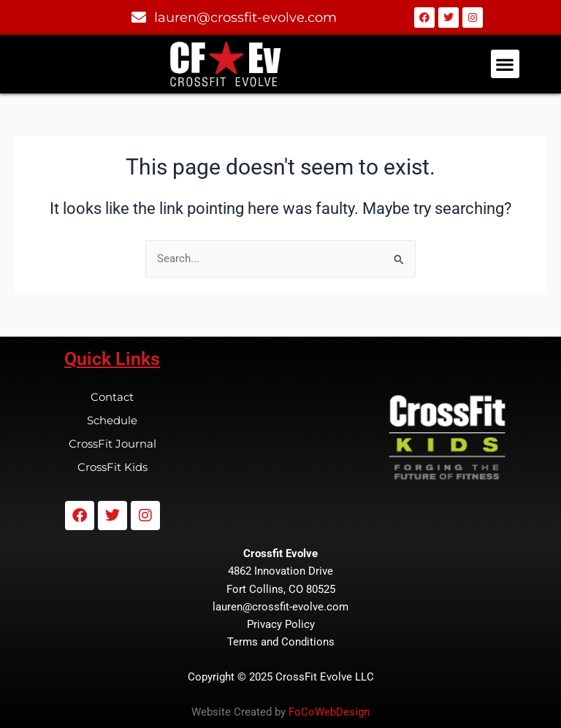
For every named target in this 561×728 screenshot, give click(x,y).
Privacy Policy (281, 624)
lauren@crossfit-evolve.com (280, 607)
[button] (505, 64)
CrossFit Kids (112, 467)
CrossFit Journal (112, 444)
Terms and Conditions (281, 642)
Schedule (112, 421)
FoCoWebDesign (329, 712)
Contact (112, 397)
